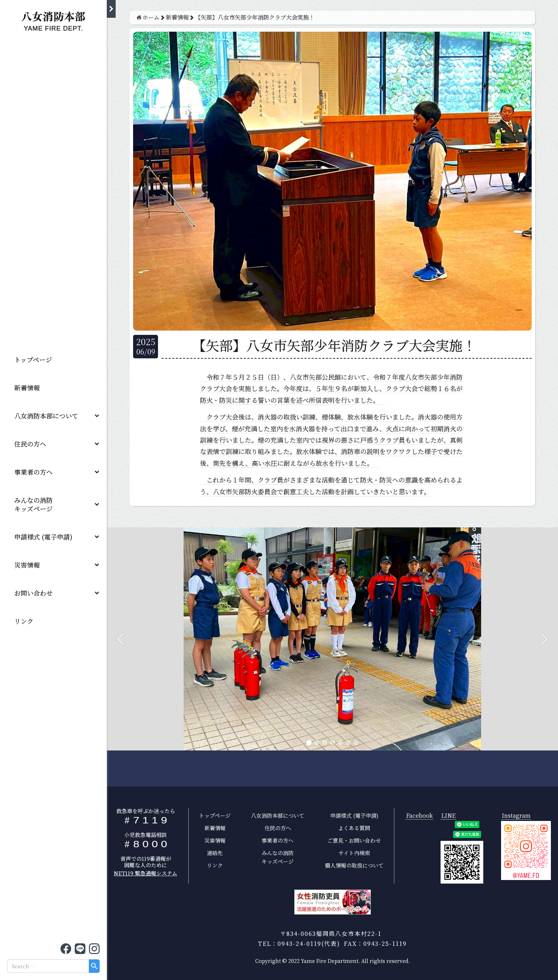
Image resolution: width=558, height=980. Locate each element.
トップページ (33, 359)
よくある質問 (354, 828)
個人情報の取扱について (354, 865)
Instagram (516, 816)
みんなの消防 (37, 504)
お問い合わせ (33, 593)
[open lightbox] (526, 850)
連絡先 (215, 853)
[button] (53, 415)
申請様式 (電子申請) (43, 537)
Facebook (419, 816)
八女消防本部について (46, 416)
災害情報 (27, 565)
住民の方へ (30, 444)
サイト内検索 (354, 853)
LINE (448, 816)
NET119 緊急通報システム (146, 873)
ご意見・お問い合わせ (354, 840)
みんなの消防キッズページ (278, 857)
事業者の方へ (33, 472)
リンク (24, 621)
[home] (53, 19)
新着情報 (27, 388)
